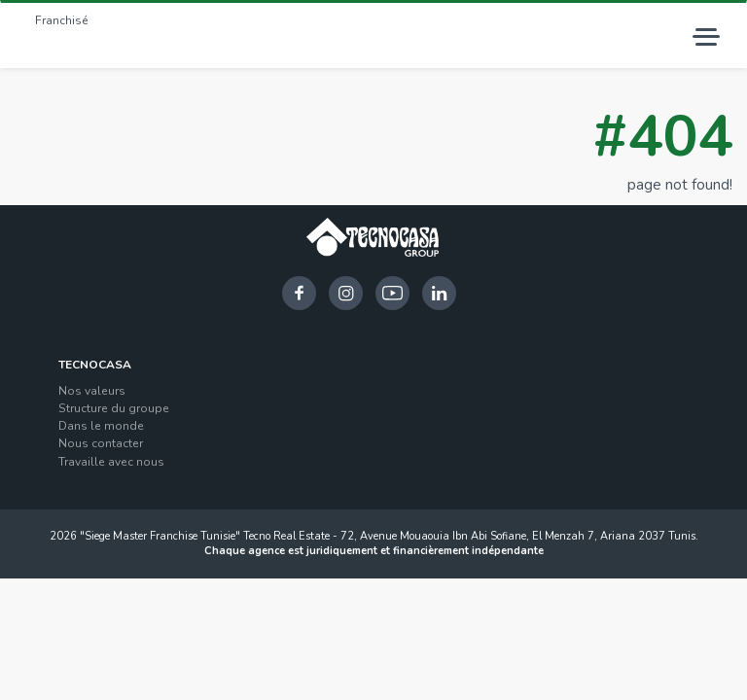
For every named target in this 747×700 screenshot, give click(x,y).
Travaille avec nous (111, 462)
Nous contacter (101, 443)
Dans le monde (101, 426)
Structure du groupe (114, 408)
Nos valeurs (92, 391)
